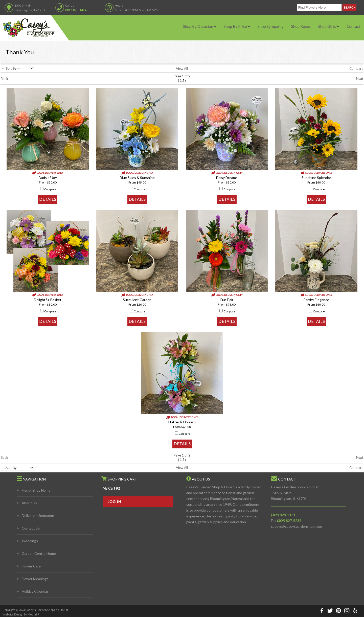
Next (360, 79)
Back (4, 79)
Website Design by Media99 (21, 614)
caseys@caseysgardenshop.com (297, 526)
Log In (114, 502)
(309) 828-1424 (76, 10)
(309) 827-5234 (289, 521)
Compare (356, 68)
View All (182, 68)
